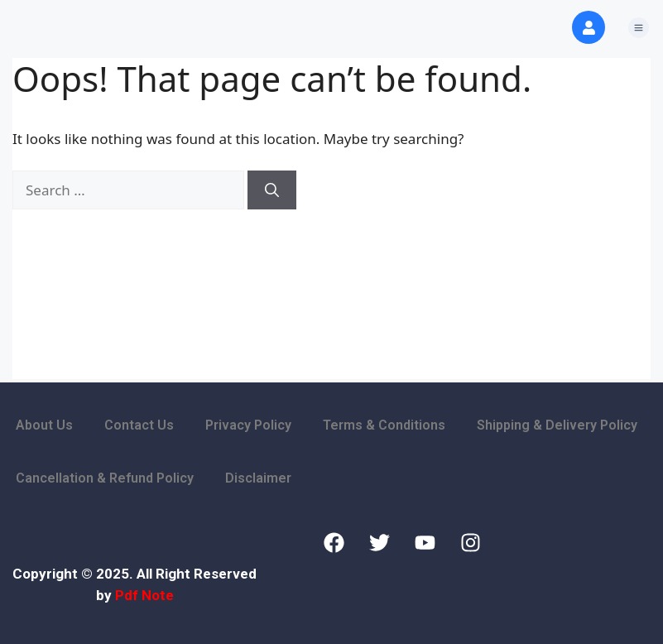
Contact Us (139, 425)
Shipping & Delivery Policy (557, 425)
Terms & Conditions (384, 425)
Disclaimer (258, 478)
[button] (638, 28)
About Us (44, 425)
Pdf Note (144, 595)
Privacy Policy (248, 425)
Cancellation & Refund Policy (105, 478)
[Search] (272, 190)
